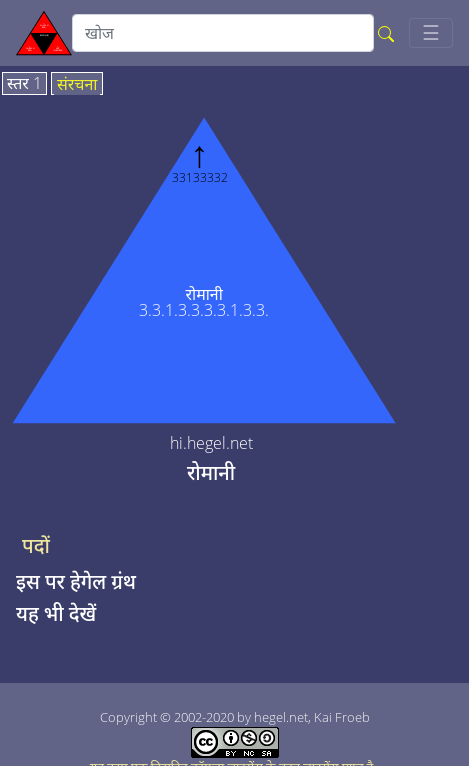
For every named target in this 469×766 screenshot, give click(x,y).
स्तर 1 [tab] (24, 84)
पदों (36, 546)
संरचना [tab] (77, 85)
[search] (223, 33)
